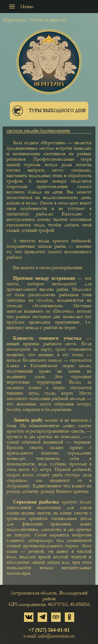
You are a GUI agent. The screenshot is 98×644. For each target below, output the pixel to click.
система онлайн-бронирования (38, 130)
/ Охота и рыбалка (47, 20)
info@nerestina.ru (56, 636)
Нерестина (14, 20)
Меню (20, 7)
